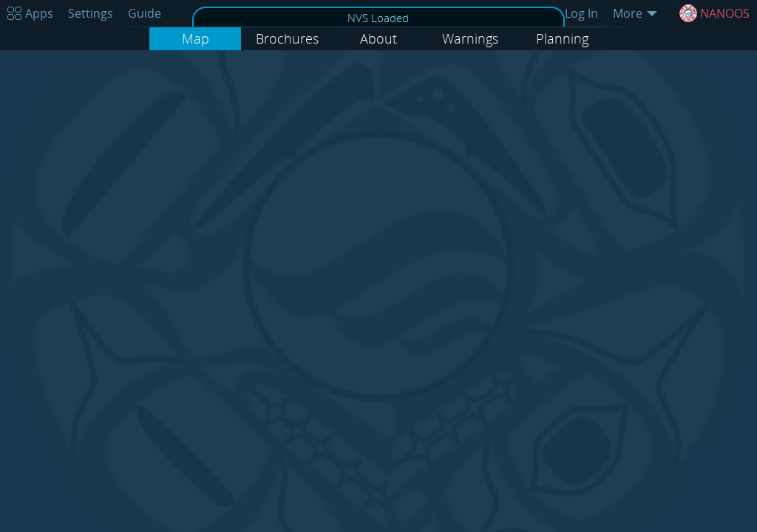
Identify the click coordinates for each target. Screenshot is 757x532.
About (378, 38)
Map (196, 38)
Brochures (287, 38)
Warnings (470, 38)
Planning (562, 38)
